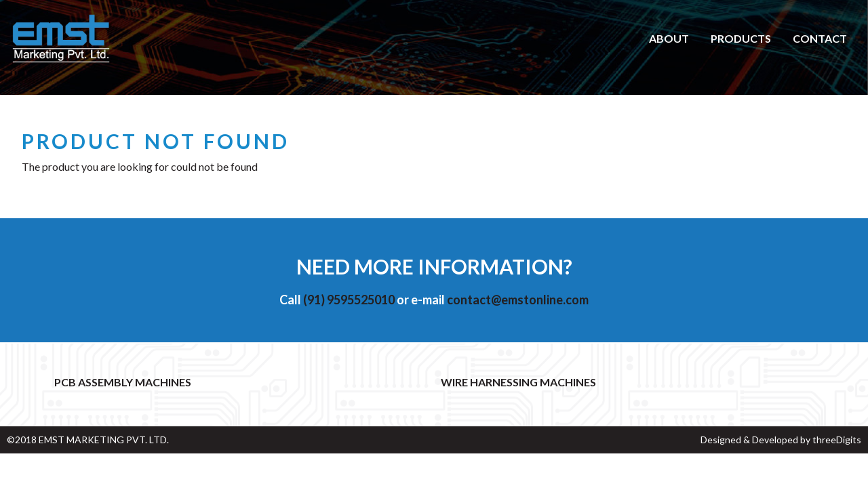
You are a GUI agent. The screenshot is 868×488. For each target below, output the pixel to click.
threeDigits (837, 440)
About (669, 38)
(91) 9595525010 (349, 300)
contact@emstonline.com (518, 300)
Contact (820, 38)
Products (741, 38)
